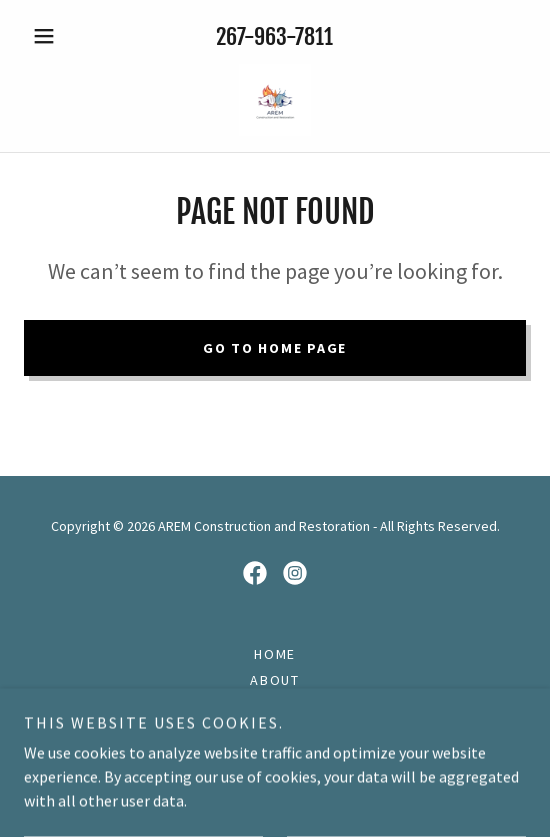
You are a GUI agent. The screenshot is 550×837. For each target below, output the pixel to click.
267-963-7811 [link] (274, 36)
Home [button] (275, 654)
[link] (275, 100)
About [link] (275, 680)
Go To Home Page (275, 348)
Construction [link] (275, 706)
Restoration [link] (275, 732)
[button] (61, 36)
